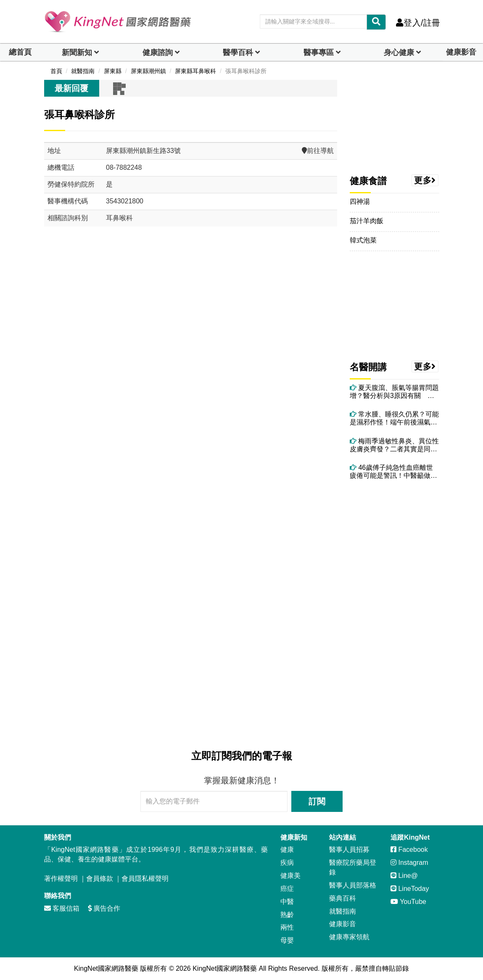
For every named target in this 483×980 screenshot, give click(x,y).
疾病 (287, 863)
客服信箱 (62, 908)
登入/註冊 (418, 23)
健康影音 (461, 52)
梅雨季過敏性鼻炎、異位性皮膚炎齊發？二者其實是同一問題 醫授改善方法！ (394, 445)
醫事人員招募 (349, 850)
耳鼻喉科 (119, 218)
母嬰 (287, 940)
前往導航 (318, 151)
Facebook (409, 850)
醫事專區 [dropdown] (319, 53)
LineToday (410, 889)
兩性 (287, 927)
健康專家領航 (349, 937)
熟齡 (287, 915)
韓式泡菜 (363, 240)
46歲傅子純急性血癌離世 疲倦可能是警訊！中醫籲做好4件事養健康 (395, 472)
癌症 (287, 889)
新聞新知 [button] (77, 53)
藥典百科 (343, 898)
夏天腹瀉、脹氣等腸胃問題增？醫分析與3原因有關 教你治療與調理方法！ (394, 392)
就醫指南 (343, 911)
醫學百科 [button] (238, 53)
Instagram (409, 863)
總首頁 (20, 52)
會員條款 (100, 879)
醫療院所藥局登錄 (353, 867)
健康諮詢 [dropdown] (158, 53)
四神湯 (360, 202)
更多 (425, 180)
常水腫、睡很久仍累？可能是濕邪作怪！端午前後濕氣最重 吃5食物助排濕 (394, 418)
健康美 (290, 876)
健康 (287, 850)
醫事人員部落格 (353, 885)
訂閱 (317, 801)
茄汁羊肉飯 (367, 221)
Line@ (404, 876)
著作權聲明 (61, 879)
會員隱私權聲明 (145, 879)
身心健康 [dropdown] (399, 53)
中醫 (287, 902)
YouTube (408, 902)
